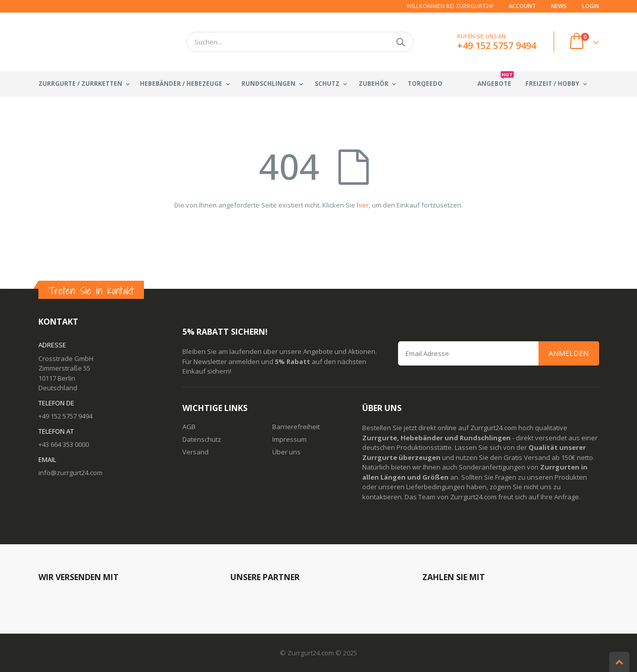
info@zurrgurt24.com (70, 473)
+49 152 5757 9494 (65, 416)
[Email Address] (499, 353)
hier (363, 205)
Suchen (401, 42)
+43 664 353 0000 (64, 444)
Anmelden (569, 353)
